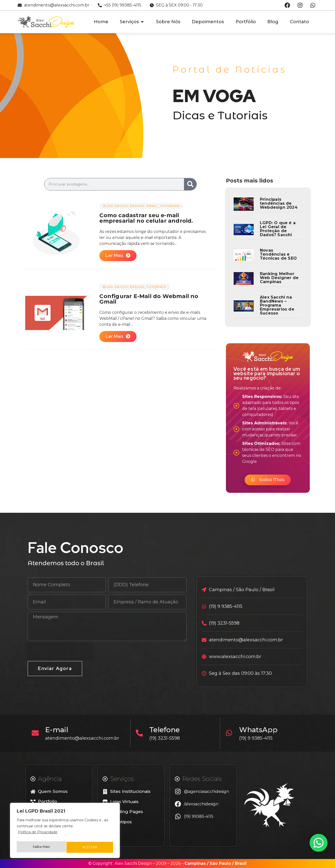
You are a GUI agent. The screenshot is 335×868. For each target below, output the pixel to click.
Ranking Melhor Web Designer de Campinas (279, 278)
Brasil (241, 863)
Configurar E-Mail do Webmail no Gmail (149, 299)
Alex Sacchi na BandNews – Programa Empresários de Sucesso (277, 305)
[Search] (190, 184)
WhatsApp (260, 730)
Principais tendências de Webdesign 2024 (279, 203)
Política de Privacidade (38, 835)
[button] (268, 480)
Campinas (195, 863)
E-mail (58, 730)
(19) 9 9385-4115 (257, 738)
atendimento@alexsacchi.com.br (84, 738)
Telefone (166, 730)
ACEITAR (90, 847)
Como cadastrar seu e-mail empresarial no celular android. (146, 218)
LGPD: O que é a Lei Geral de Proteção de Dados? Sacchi (278, 229)
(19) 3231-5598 (166, 738)
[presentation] (60, 651)
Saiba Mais (41, 847)
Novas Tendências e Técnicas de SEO (278, 254)
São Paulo (220, 863)
